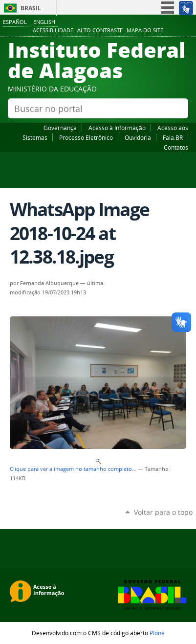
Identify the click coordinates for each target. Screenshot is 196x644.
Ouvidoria (138, 137)
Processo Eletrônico (86, 137)
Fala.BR (173, 137)
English (44, 22)
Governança (60, 128)
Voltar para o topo (163, 512)
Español (15, 22)
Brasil (31, 8)
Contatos (176, 147)
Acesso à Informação (117, 128)
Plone (157, 633)
